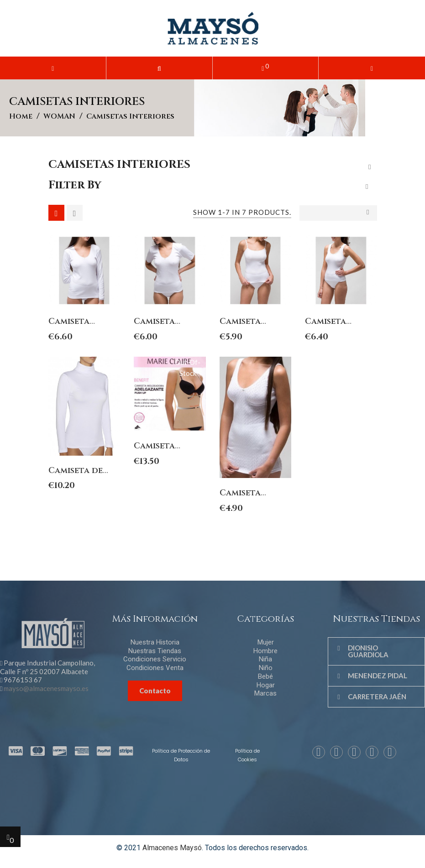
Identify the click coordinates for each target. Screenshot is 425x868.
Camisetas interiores (119, 165)
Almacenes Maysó (172, 848)
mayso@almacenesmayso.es (46, 688)
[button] (159, 68)
